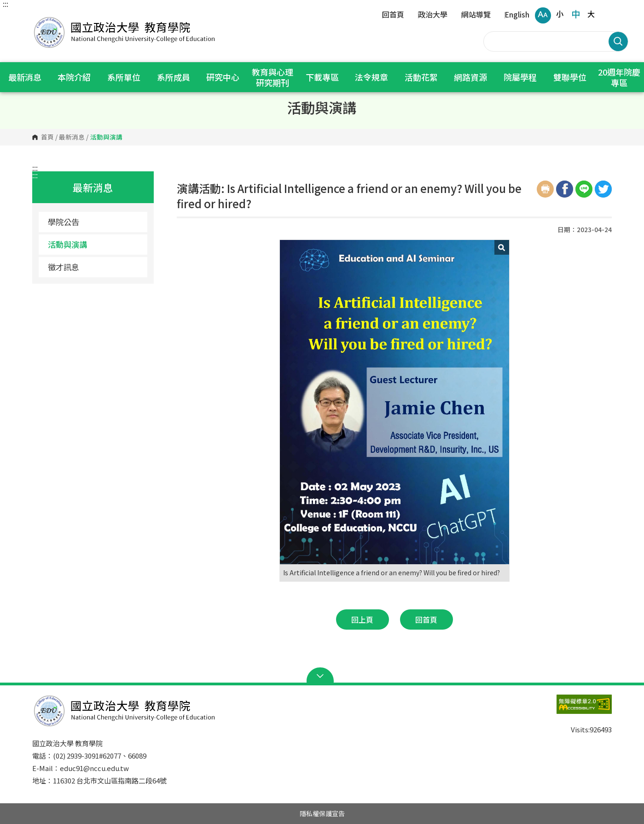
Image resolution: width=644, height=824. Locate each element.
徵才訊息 (64, 267)
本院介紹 (74, 77)
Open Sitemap (322, 676)
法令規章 (371, 77)
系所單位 (124, 77)
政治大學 (433, 15)
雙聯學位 (570, 77)
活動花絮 (421, 77)
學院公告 (64, 222)
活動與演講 (67, 244)
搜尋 (618, 41)
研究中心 (223, 77)
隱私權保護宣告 (322, 813)
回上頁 (362, 619)
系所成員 (174, 77)
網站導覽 (476, 15)
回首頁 (393, 15)
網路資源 (470, 77)
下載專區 (322, 77)
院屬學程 (520, 77)
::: (6, 4)
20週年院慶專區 (619, 77)
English (517, 15)
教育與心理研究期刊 (273, 77)
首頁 (47, 137)
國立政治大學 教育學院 (41, 18)
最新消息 (25, 77)
